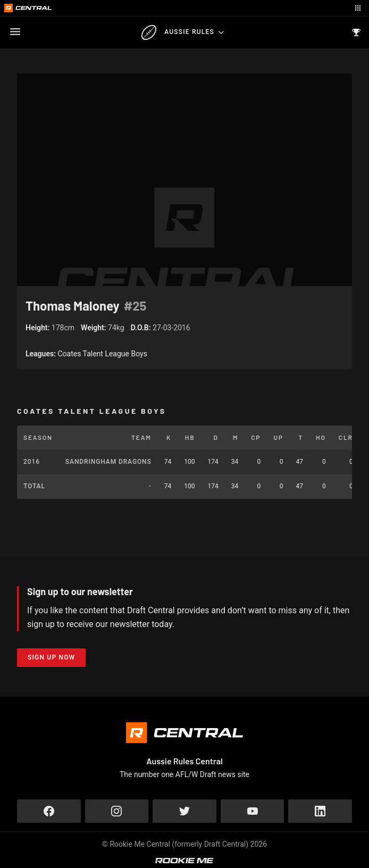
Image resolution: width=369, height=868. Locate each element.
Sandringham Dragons (108, 462)
